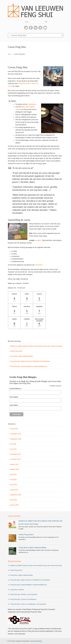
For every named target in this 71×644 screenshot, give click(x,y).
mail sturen (39, 265)
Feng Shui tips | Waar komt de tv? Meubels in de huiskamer (30, 361)
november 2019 (16, 434)
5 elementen (32, 104)
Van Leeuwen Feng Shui (36, 10)
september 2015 (16, 495)
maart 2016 (14, 490)
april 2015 (14, 500)
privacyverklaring (36, 641)
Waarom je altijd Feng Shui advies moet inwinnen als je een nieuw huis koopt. (36, 346)
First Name (14, 397)
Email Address (16, 389)
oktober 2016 (15, 469)
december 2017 (16, 454)
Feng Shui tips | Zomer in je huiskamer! (23, 599)
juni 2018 (14, 449)
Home (10, 54)
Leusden (38, 240)
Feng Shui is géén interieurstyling (22, 356)
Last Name (14, 405)
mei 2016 (14, 480)
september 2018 (16, 439)
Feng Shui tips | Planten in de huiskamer (24, 594)
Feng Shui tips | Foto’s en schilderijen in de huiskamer (28, 604)
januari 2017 (15, 464)
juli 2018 (13, 444)
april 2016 (14, 485)
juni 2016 (14, 474)
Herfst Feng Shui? (17, 351)
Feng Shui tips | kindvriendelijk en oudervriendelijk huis (29, 366)
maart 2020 (14, 429)
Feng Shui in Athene (17, 590)
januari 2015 (15, 505)
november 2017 (16, 459)
